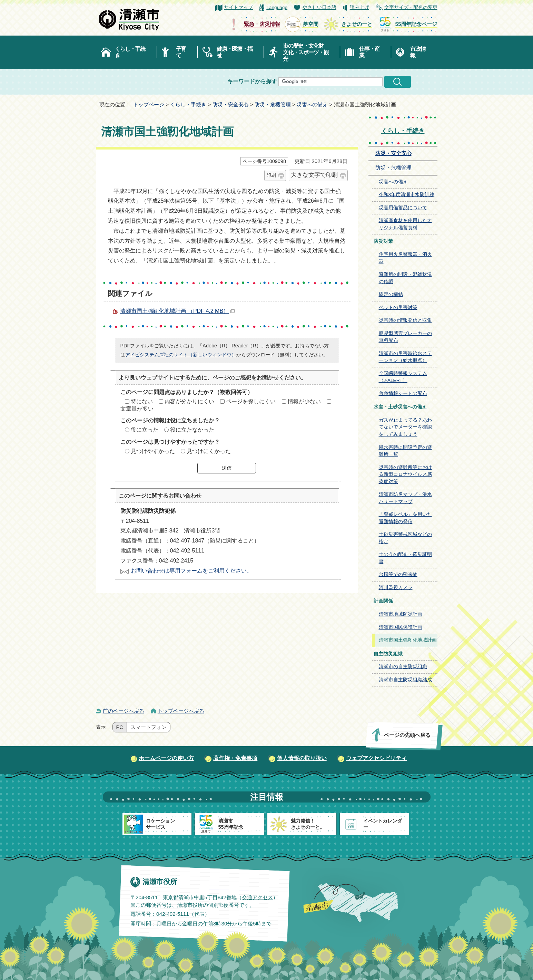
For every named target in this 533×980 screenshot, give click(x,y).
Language (277, 7)
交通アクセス (257, 897)
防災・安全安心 (231, 104)
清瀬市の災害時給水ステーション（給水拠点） (405, 357)
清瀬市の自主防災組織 (403, 667)
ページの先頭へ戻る (407, 735)
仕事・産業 (369, 52)
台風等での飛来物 (398, 574)
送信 (227, 468)
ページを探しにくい (251, 401)
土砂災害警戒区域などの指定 (405, 538)
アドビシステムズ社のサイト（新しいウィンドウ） (181, 355)
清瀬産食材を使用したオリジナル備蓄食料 (405, 224)
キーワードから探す (252, 81)
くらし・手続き (130, 52)
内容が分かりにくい (189, 401)
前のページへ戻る (124, 711)
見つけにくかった (209, 451)
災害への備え (312, 104)
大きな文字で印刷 (314, 175)
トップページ (149, 104)
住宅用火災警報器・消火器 (405, 258)
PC (120, 727)
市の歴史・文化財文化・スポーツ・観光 (306, 52)
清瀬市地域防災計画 (401, 614)
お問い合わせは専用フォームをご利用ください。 (191, 571)
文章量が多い (137, 409)
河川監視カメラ (396, 588)
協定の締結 (391, 294)
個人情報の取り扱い (302, 758)
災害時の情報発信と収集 (405, 320)
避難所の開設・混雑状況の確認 (405, 278)
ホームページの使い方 (166, 758)
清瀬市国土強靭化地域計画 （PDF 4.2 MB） (177, 311)
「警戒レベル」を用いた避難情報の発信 (405, 518)
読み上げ (359, 7)
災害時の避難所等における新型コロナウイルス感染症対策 (405, 474)
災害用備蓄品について (403, 208)
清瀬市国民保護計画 (401, 627)
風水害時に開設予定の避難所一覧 (405, 451)
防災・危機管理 (273, 104)
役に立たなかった (192, 430)
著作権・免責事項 (235, 758)
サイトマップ (238, 7)
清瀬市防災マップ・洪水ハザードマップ (405, 498)
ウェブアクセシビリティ (376, 758)
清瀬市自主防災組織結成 (405, 680)
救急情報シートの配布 (403, 393)
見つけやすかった (153, 451)
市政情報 (418, 52)
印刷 (271, 175)
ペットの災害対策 (398, 308)
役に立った (145, 430)
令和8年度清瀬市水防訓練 (407, 195)
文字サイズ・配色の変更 (411, 7)
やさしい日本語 (319, 7)
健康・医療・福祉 (234, 52)
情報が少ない (304, 401)
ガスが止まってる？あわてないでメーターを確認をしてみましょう (405, 427)
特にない (142, 401)
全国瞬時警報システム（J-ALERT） (403, 377)
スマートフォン (149, 727)
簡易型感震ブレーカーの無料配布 (405, 337)
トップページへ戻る (181, 711)
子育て (181, 52)
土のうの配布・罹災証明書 (405, 558)
